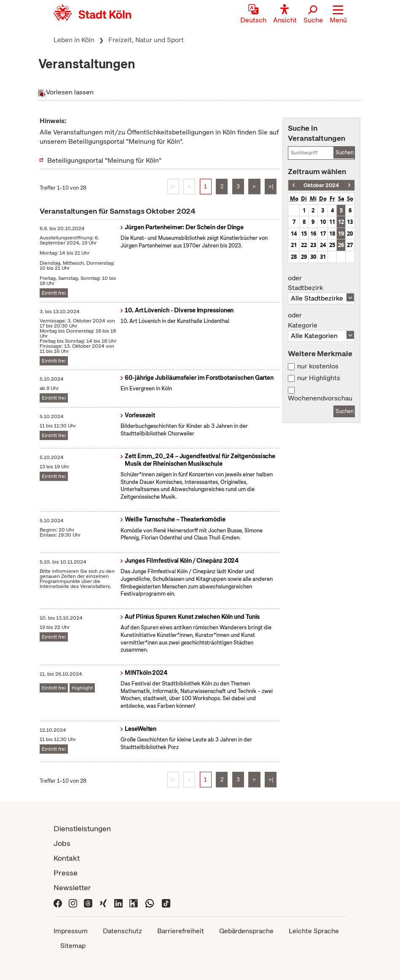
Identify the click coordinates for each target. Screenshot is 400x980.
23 (313, 245)
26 (341, 245)
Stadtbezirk (321, 283)
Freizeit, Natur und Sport (146, 40)
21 (294, 245)
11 (332, 222)
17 (323, 234)
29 (304, 257)
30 (313, 257)
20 (350, 234)
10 (323, 222)
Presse (66, 873)
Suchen (345, 152)
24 (323, 245)
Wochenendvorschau (320, 398)
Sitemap (73, 946)
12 (341, 222)
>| (271, 187)
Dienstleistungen (82, 828)
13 (350, 222)
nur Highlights (319, 378)
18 (332, 234)
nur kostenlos (318, 366)
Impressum (71, 931)
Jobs (62, 843)
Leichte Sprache (314, 931)
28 (294, 257)
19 (341, 234)
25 (332, 245)
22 (304, 245)
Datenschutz (122, 931)
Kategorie (321, 320)
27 (350, 245)
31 (323, 257)
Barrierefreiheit (181, 931)
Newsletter (72, 887)
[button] (338, 15)
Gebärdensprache (246, 931)
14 (294, 234)
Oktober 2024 (321, 185)
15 (304, 234)
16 (313, 234)
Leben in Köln (74, 40)
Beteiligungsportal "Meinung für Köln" (104, 160)
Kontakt (67, 858)
